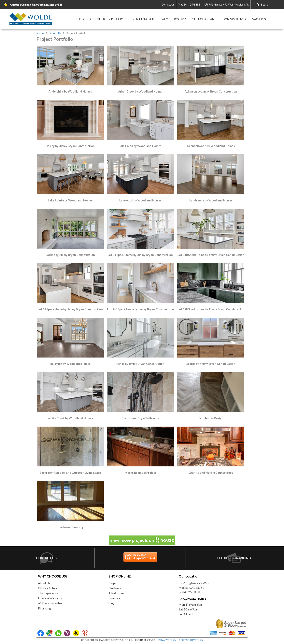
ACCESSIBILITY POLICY (191, 640)
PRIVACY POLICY (167, 640)
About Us (56, 33)
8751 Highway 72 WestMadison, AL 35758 (194, 585)
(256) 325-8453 (189, 592)
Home (40, 33)
